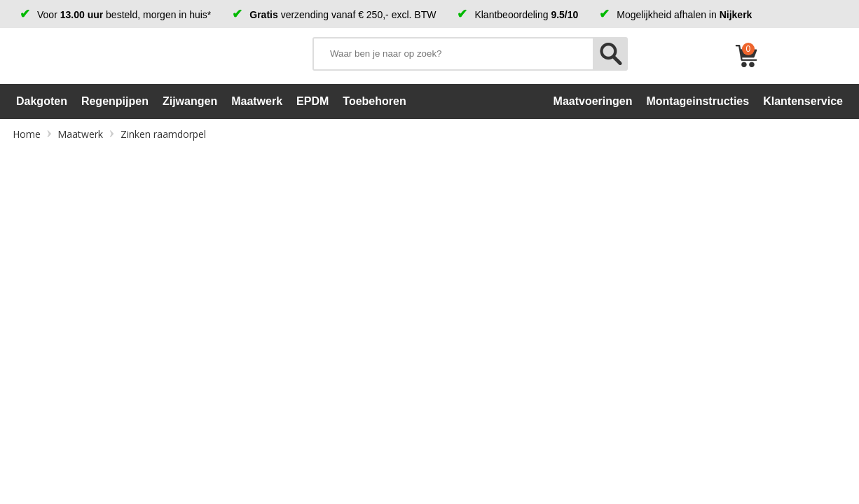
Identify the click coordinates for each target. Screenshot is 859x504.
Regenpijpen (115, 101)
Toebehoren (374, 101)
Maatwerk (257, 101)
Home (27, 134)
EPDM (312, 101)
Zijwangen (190, 101)
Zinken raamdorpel (163, 134)
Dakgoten (42, 101)
